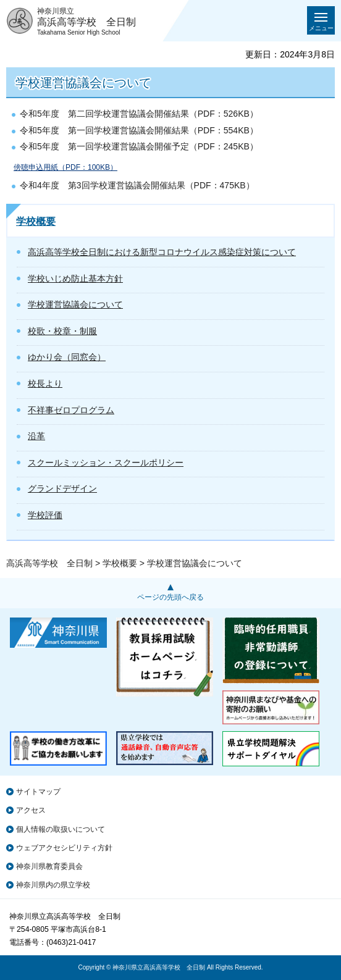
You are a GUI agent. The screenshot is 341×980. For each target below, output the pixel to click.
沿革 (36, 436)
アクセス (31, 810)
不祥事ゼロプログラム (71, 410)
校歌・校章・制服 (62, 331)
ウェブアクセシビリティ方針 (64, 848)
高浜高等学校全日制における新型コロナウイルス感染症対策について (162, 252)
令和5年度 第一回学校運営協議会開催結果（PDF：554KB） (139, 130)
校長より (45, 383)
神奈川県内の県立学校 (53, 885)
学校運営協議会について (75, 304)
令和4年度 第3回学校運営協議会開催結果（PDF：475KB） (137, 185)
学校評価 (45, 515)
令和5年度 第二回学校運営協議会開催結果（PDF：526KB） (139, 114)
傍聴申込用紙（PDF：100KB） (65, 167)
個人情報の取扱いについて (61, 829)
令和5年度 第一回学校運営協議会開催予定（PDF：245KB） (139, 146)
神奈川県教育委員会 (49, 866)
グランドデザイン (62, 488)
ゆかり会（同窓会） (67, 357)
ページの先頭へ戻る (170, 597)
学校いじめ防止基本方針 (75, 279)
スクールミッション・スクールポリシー (106, 463)
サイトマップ (38, 792)
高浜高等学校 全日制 (49, 563)
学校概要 (36, 221)
